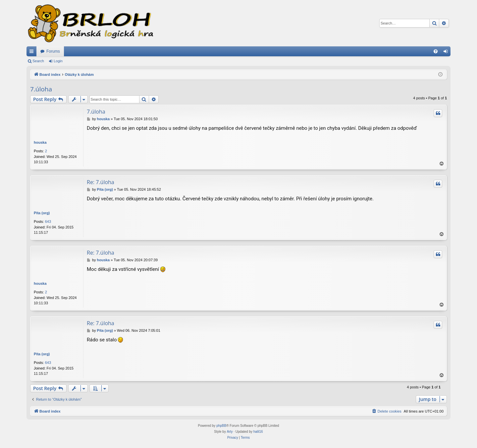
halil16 (258, 432)
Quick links (33, 53)
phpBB (221, 426)
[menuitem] (436, 51)
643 (48, 222)
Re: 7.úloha (101, 182)
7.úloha (41, 89)
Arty (230, 432)
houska (40, 142)
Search (38, 61)
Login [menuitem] (447, 53)
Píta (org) (42, 213)
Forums (53, 51)
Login (58, 61)
